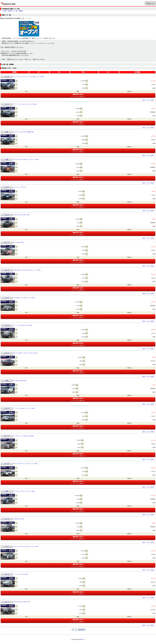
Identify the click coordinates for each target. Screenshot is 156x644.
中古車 (5, 11)
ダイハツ (7, 242)
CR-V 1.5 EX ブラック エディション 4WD (25, 464)
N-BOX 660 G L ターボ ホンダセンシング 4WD (27, 270)
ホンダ (7, 77)
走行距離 (137, 72)
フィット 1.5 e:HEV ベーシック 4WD (24, 408)
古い (109, 72)
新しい (84, 72)
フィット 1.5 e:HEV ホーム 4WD (22, 325)
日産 (7, 132)
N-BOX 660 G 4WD (18, 519)
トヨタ (7, 546)
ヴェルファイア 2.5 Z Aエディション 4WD (25, 546)
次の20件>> (82, 630)
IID (81, 639)
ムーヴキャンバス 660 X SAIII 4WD (23, 436)
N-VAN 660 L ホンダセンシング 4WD (24, 298)
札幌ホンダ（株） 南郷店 (15, 11)
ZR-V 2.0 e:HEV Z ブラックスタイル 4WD (25, 353)
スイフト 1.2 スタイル (19, 187)
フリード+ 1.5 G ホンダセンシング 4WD (25, 104)
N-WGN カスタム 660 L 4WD (21, 602)
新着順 (15, 72)
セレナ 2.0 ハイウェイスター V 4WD (24, 491)
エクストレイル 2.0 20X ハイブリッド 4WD (26, 159)
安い (39, 72)
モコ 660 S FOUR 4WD (20, 381)
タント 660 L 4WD (18, 242)
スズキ (7, 187)
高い (59, 72)
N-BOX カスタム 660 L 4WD (21, 215)
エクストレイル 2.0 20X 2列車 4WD (23, 132)
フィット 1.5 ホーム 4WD (20, 574)
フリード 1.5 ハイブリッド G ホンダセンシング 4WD (29, 77)
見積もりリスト (150, 3)
